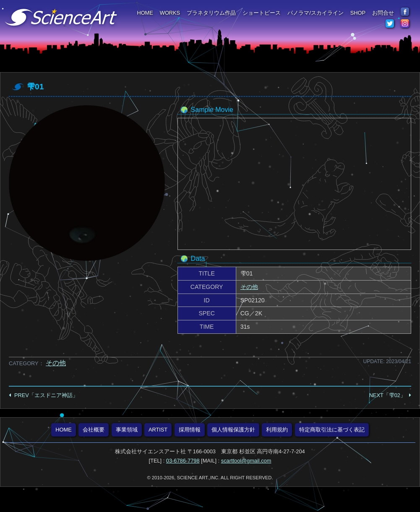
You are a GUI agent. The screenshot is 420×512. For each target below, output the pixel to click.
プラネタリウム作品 (211, 13)
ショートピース (262, 13)
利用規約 (277, 430)
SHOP (358, 13)
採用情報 (190, 430)
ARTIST (158, 430)
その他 (249, 287)
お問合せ (383, 13)
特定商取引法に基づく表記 (332, 430)
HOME (145, 13)
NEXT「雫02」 (387, 395)
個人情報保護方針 (233, 430)
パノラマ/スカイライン (316, 13)
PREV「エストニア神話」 (46, 395)
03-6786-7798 (183, 461)
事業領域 (127, 430)
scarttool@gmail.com (246, 461)
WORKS (170, 13)
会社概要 (94, 430)
